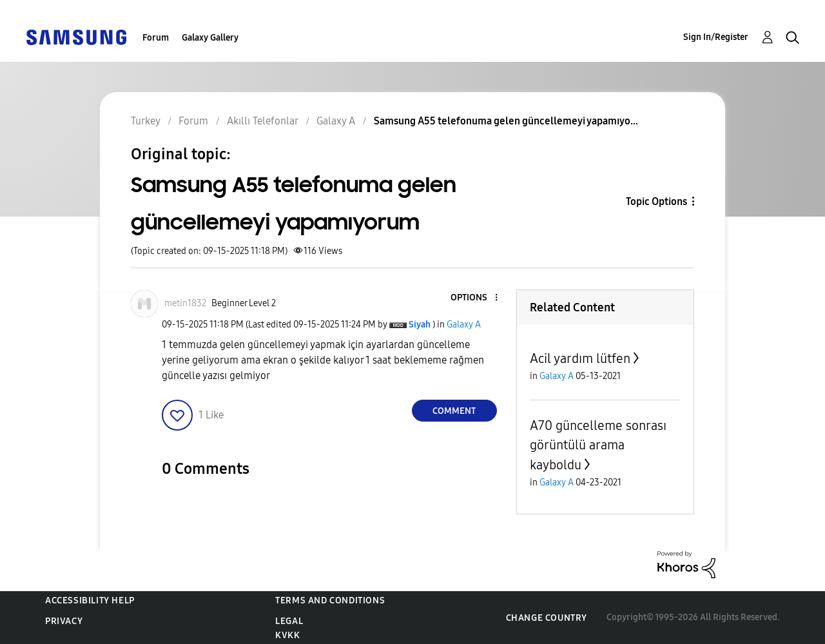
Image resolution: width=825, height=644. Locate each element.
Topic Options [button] (656, 201)
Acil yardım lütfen (580, 358)
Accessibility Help (90, 600)
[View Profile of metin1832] (185, 303)
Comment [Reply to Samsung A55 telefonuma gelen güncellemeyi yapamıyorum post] (454, 411)
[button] (474, 298)
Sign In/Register (716, 37)
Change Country (547, 618)
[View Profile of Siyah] (420, 325)
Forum (156, 38)
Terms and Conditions (330, 600)
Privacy (64, 621)
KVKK (287, 635)
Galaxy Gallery (210, 38)
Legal (289, 621)
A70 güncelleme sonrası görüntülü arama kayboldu (598, 445)
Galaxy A (464, 325)
